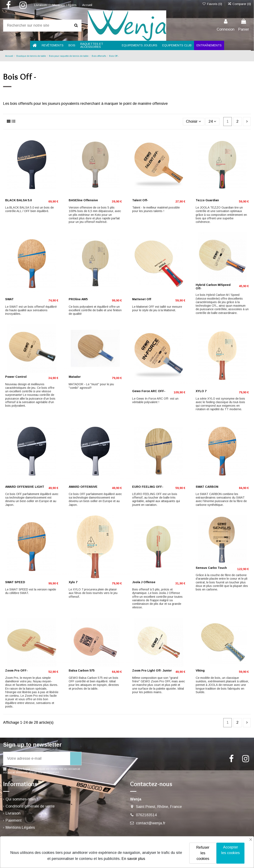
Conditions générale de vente (30, 806)
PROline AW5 (78, 299)
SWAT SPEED (15, 582)
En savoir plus (133, 859)
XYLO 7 (201, 391)
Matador (75, 377)
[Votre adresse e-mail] (37, 759)
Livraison (41, 5)
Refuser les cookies (203, 853)
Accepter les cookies (230, 850)
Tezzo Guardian (207, 200)
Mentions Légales (65, 5)
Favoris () (212, 4)
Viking (200, 670)
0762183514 (146, 815)
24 (212, 121)
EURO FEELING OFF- (148, 487)
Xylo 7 (73, 582)
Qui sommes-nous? (22, 799)
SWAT (9, 299)
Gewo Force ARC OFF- (149, 391)
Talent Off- (140, 200)
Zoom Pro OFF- (16, 670)
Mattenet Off (142, 299)
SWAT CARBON (207, 487)
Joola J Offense (144, 582)
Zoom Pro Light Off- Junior (152, 670)
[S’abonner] (76, 759)
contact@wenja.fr (151, 823)
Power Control (16, 377)
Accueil (87, 5)
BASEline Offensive (83, 200)
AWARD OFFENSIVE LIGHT (25, 487)
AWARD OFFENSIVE (83, 487)
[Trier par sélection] (194, 122)
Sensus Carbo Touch (211, 568)
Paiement (14, 820)
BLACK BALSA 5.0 (18, 200)
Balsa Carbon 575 (82, 670)
